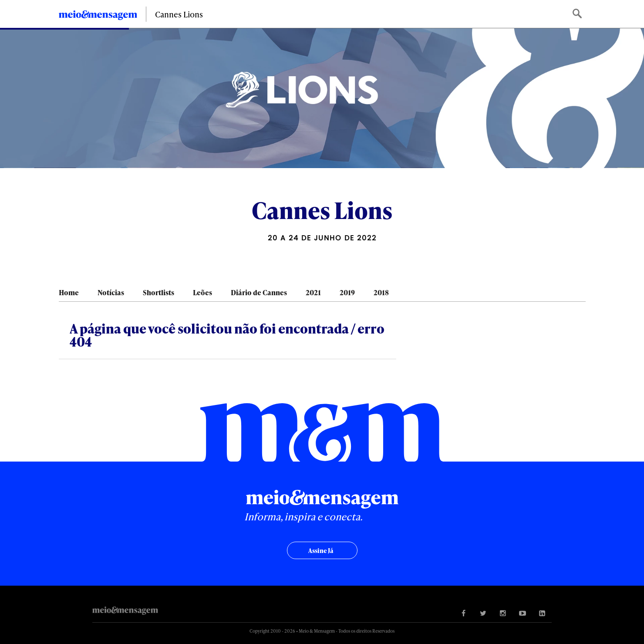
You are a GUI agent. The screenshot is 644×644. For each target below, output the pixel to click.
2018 (381, 292)
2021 (313, 292)
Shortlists (158, 292)
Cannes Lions (179, 14)
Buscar (578, 14)
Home (69, 292)
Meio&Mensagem (98, 17)
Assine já (321, 551)
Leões (202, 292)
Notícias (111, 292)
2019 (347, 292)
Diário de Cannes (259, 292)
